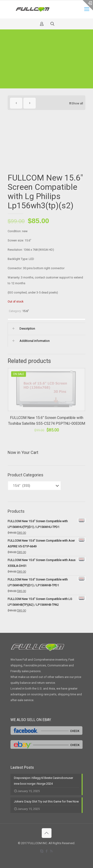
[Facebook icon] (46, 851)
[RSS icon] (51, 851)
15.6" (26, 311)
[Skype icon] (42, 851)
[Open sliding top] (88, 5)
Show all (76, 103)
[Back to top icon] (47, 833)
